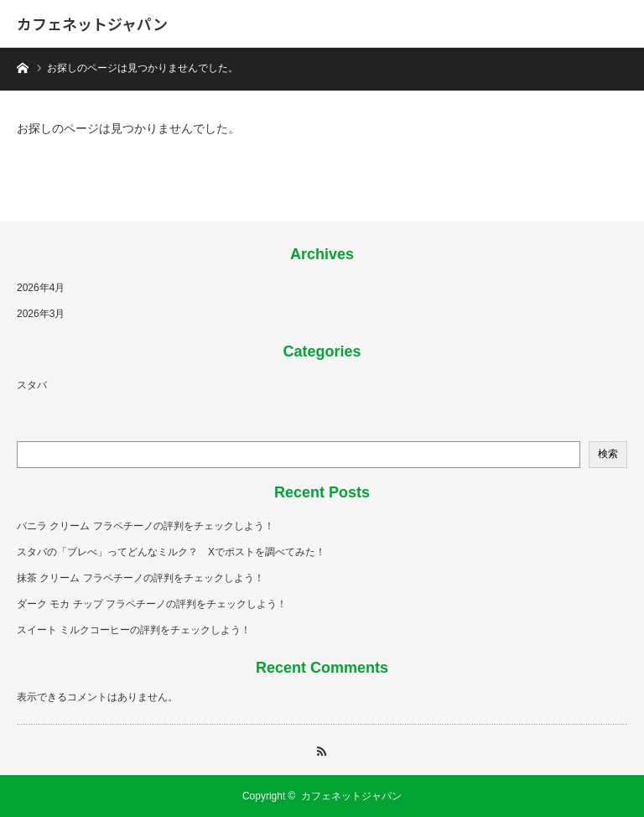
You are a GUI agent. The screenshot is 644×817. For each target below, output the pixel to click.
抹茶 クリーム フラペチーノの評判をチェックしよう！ (140, 578)
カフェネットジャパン (92, 23)
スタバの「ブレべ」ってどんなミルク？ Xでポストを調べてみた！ (171, 552)
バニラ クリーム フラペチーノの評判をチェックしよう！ (145, 526)
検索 (608, 454)
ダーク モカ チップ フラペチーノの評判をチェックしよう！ (152, 604)
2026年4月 (41, 288)
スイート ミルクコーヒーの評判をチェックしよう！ (134, 630)
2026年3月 (41, 314)
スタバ (32, 385)
